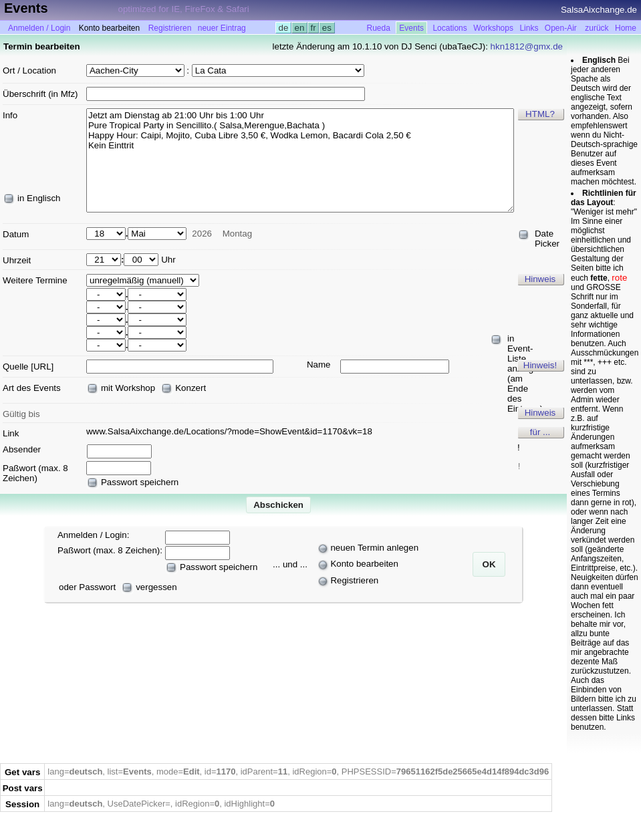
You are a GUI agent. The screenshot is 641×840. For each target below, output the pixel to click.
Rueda (379, 28)
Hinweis (540, 279)
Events (411, 28)
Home (626, 28)
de (283, 28)
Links (529, 28)
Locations (450, 28)
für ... (540, 432)
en (299, 28)
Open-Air (561, 28)
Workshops (493, 28)
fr (313, 28)
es (327, 28)
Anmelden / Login (39, 28)
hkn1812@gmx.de (527, 46)
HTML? (540, 114)
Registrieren (170, 28)
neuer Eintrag (222, 28)
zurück (597, 28)
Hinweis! (540, 365)
